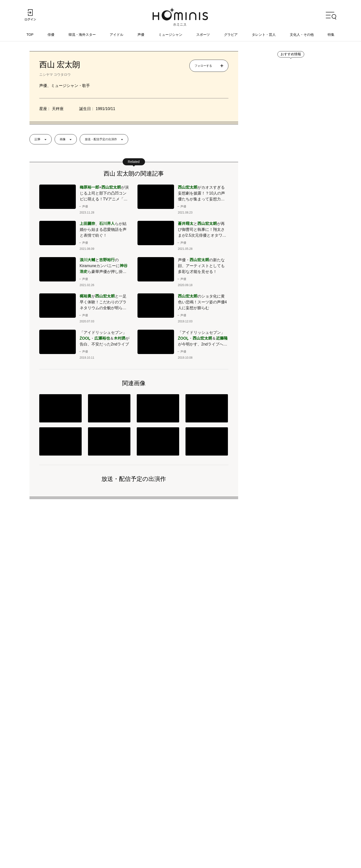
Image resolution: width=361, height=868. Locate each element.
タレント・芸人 (264, 35)
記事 (38, 139)
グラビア (231, 35)
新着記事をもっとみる (281, 329)
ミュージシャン (170, 35)
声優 (141, 35)
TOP (30, 35)
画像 (63, 139)
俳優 (51, 35)
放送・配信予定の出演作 (101, 139)
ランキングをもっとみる (283, 555)
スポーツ (203, 35)
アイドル (117, 35)
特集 (331, 35)
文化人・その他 (302, 35)
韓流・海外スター (82, 35)
